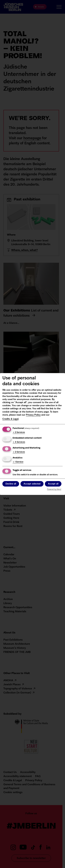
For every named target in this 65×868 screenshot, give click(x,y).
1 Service (18, 462)
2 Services (19, 432)
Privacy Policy (33, 415)
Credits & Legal (10, 419)
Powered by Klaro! (54, 489)
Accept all (53, 484)
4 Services (19, 442)
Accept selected (32, 484)
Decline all (11, 484)
